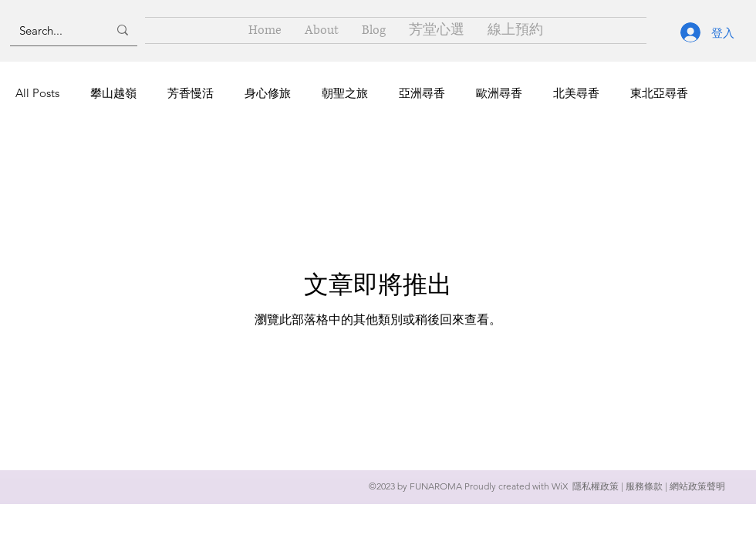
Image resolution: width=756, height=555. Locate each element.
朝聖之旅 (345, 93)
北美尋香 (576, 93)
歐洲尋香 (499, 93)
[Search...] (52, 30)
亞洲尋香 (422, 93)
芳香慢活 (191, 93)
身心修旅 (268, 93)
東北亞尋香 (659, 93)
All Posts (37, 93)
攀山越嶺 (113, 93)
